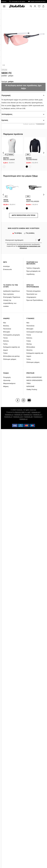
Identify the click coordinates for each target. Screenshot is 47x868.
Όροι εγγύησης (9, 294)
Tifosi (4, 70)
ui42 (29, 412)
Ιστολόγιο (6, 266)
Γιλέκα (5, 353)
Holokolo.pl (18, 415)
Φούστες (29, 350)
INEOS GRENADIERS (34, 380)
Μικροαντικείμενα (9, 383)
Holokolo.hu (28, 415)
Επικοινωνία (8, 269)
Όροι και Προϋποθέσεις (35, 300)
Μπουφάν (7, 332)
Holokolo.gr (24, 419)
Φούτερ (29, 344)
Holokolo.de (28, 417)
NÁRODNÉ (30, 386)
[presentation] (3, 153)
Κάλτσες (6, 341)
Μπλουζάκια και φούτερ (11, 356)
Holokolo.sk (36, 412)
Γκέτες (5, 344)
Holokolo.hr (38, 417)
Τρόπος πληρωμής (33, 268)
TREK (29, 383)
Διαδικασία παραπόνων (12, 291)
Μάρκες (6, 386)
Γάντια (5, 338)
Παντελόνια (7, 329)
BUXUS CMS (20, 412)
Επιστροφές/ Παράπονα (12, 297)
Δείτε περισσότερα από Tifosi (23, 215)
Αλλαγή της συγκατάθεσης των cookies (10, 303)
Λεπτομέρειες (7, 114)
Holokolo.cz (9, 415)
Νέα (5, 323)
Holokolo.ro (37, 415)
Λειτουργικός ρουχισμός (12, 335)
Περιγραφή (6, 95)
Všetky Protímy (32, 389)
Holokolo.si (8, 417)
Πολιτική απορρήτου (33, 291)
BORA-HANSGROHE (34, 377)
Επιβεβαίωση (39, 240)
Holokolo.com (18, 417)
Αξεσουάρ (7, 380)
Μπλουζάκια (31, 347)
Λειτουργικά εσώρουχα (34, 332)
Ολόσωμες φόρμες (10, 359)
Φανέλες (6, 326)
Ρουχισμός (7, 377)
